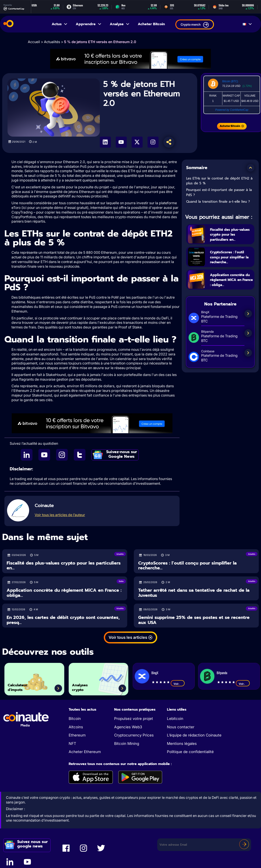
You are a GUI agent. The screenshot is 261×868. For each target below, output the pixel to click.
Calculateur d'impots (23, 685)
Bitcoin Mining (127, 744)
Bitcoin (75, 719)
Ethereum (77, 735)
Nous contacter (181, 727)
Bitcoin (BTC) (230, 81)
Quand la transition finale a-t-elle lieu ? (218, 202)
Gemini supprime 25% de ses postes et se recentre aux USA (194, 620)
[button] (251, 168)
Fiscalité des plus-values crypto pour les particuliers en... (231, 234)
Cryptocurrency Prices (134, 735)
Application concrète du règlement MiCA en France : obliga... (231, 287)
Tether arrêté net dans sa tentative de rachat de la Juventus (194, 593)
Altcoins (76, 727)
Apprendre (89, 24)
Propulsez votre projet (134, 719)
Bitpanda (222, 673)
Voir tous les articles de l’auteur (60, 515)
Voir (178, 684)
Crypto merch (195, 25)
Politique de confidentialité (190, 752)
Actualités (52, 42)
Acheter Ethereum (85, 752)
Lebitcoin (175, 719)
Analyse (120, 24)
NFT (72, 744)
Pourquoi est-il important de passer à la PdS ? (219, 192)
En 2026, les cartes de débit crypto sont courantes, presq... (63, 620)
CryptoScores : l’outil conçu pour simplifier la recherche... (229, 259)
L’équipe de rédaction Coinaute (194, 735)
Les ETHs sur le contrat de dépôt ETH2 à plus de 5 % (219, 181)
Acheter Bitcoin (151, 24)
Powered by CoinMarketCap (232, 110)
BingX (155, 673)
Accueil (34, 42)
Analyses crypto (85, 685)
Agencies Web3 (128, 727)
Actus (60, 24)
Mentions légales (182, 744)
